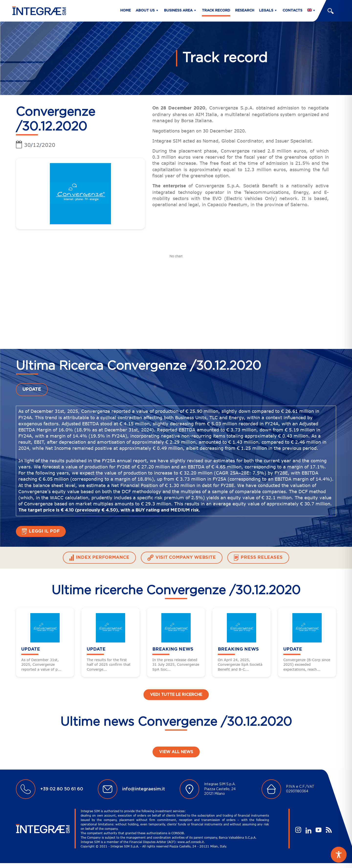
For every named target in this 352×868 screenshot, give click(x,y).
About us (145, 11)
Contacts (292, 11)
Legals (266, 11)
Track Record (216, 11)
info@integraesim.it (144, 789)
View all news (176, 752)
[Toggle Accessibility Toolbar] (339, 855)
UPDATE (32, 390)
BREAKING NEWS (173, 649)
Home (126, 11)
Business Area (178, 11)
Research (245, 11)
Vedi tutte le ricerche (176, 695)
